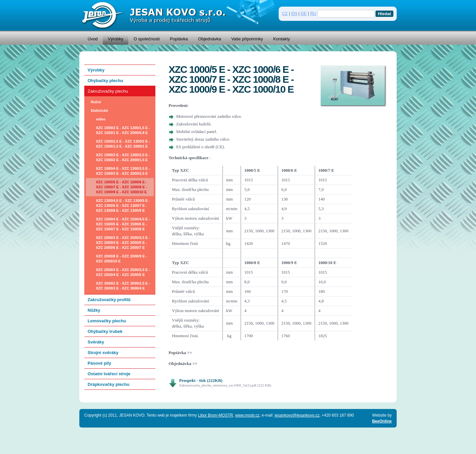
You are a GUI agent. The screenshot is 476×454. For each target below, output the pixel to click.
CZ (285, 13)
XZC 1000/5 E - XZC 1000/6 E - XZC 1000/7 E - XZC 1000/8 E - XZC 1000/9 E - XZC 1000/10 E (121, 187)
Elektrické (99, 111)
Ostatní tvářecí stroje (109, 374)
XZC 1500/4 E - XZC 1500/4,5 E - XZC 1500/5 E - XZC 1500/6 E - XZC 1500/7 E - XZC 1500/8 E (123, 224)
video (101, 119)
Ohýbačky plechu (105, 81)
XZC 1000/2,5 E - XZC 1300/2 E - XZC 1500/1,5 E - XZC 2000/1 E (123, 144)
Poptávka (179, 39)
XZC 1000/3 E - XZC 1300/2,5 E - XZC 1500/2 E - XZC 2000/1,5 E (123, 157)
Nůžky (94, 310)
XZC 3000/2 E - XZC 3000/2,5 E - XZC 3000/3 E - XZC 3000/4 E (123, 286)
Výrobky (116, 39)
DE (304, 13)
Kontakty (282, 39)
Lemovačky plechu (107, 321)
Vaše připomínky (247, 39)
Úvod (93, 39)
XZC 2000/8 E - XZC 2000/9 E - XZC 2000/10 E (121, 259)
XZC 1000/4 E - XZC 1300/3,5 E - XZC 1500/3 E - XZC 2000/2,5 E (123, 171)
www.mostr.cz (247, 415)
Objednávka (209, 39)
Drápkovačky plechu (108, 384)
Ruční (96, 102)
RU (313, 13)
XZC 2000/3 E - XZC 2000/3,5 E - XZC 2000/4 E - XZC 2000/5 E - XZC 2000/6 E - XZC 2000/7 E (123, 243)
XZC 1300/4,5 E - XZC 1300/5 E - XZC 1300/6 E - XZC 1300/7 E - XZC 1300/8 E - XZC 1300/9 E (123, 205)
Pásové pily (99, 363)
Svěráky (96, 342)
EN (294, 13)
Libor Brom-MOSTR (216, 415)
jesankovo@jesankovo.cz (297, 415)
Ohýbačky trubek (105, 331)
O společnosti (147, 39)
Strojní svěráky (103, 353)
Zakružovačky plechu (108, 91)
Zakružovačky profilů (109, 300)
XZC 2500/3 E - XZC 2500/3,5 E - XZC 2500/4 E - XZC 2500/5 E (123, 272)
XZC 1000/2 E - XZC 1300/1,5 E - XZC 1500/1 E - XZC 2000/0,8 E (123, 130)
